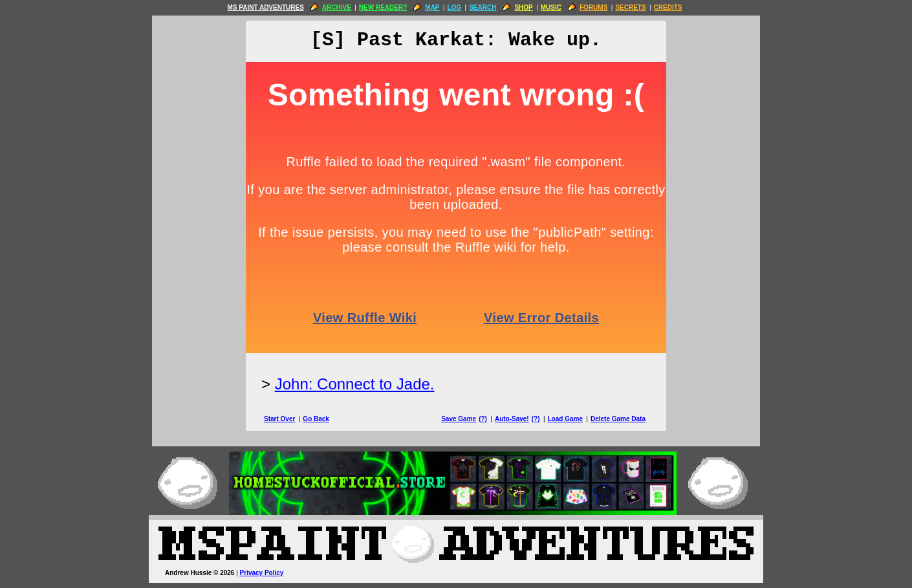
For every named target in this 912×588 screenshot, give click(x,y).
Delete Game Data (618, 419)
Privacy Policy (262, 573)
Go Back (316, 419)
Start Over (279, 419)
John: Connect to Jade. (355, 384)
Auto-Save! (512, 419)
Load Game (565, 419)
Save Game (459, 419)
